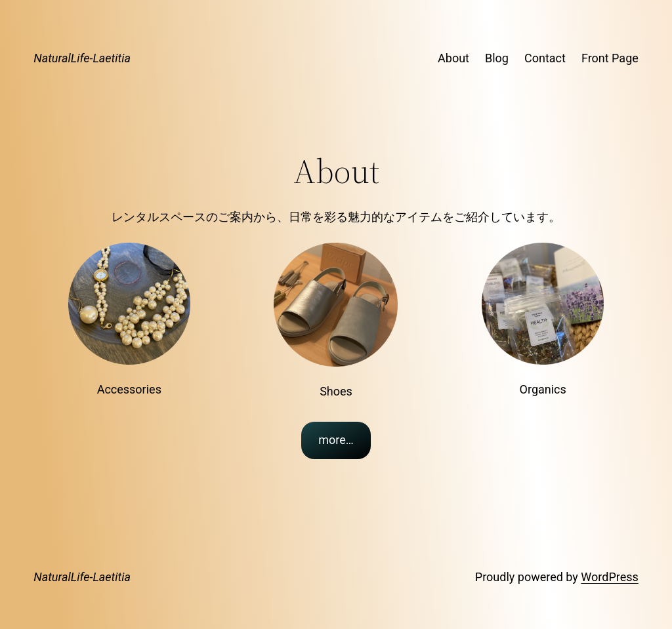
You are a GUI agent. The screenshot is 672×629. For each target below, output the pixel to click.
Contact (545, 58)
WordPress (609, 577)
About (453, 58)
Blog (497, 58)
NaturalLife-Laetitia (82, 58)
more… (336, 440)
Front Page (610, 58)
